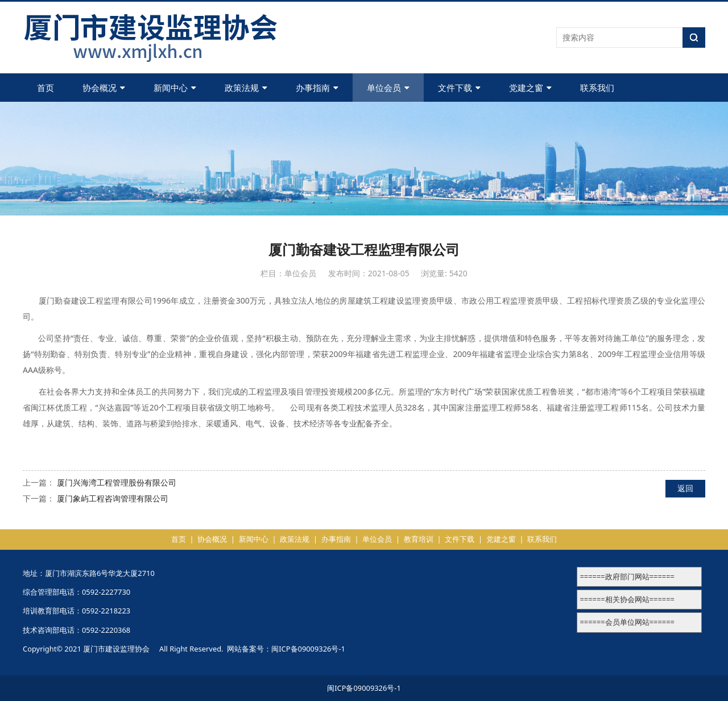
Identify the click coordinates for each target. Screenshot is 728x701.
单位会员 (388, 88)
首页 (45, 88)
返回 (685, 488)
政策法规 (246, 88)
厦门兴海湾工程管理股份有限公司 (117, 482)
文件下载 (459, 88)
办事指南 (317, 88)
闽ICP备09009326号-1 (308, 649)
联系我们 (597, 88)
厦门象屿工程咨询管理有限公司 (113, 498)
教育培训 (419, 539)
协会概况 (104, 88)
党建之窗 (530, 88)
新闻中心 (175, 88)
